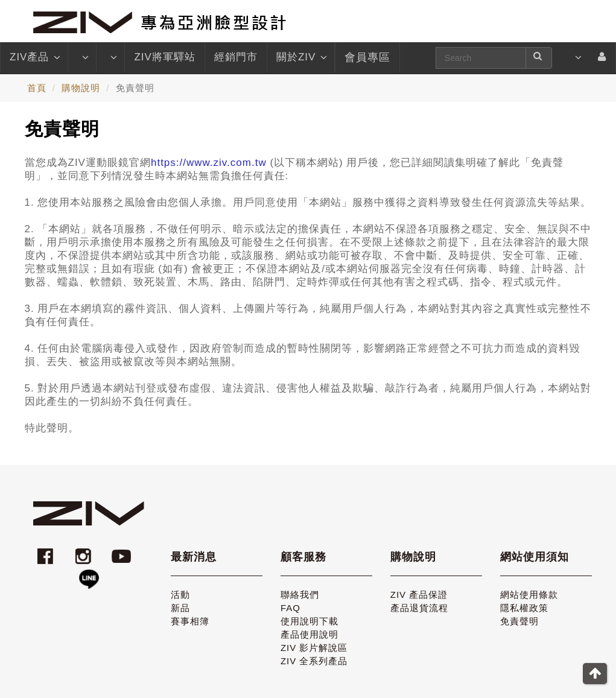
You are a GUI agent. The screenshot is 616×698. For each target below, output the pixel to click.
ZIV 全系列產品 (314, 661)
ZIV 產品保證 (419, 595)
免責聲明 (519, 621)
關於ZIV (301, 57)
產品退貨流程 (419, 608)
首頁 (37, 88)
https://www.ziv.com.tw (209, 163)
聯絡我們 (300, 595)
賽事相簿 (190, 621)
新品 (180, 608)
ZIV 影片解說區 (314, 648)
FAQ (291, 608)
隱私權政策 (524, 608)
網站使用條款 (529, 595)
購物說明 (81, 88)
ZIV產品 (34, 57)
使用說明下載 (310, 621)
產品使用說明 (310, 634)
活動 (180, 595)
